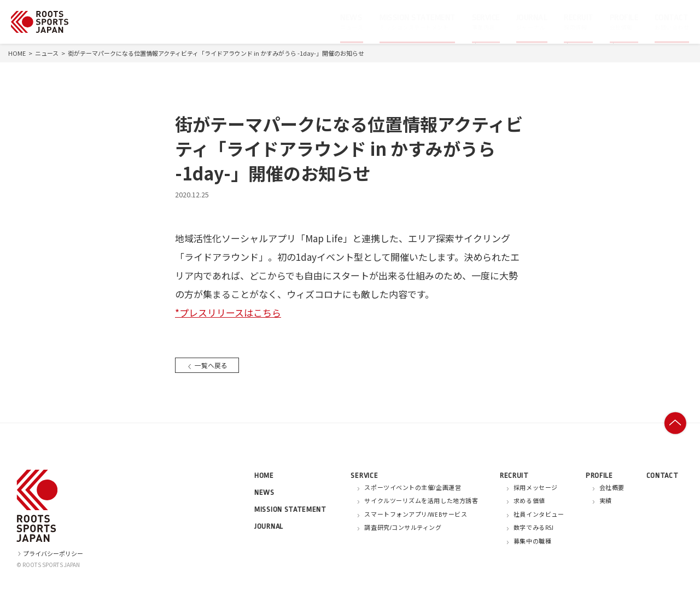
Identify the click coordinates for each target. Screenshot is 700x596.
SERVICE (364, 475)
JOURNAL (269, 526)
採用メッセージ (536, 488)
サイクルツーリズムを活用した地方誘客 (421, 501)
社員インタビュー (539, 515)
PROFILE (599, 475)
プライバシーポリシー (50, 553)
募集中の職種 (532, 542)
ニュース (47, 53)
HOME (17, 53)
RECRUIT (514, 475)
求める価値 (529, 501)
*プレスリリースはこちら (228, 312)
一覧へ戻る (209, 365)
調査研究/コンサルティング (403, 528)
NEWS (264, 492)
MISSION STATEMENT (290, 509)
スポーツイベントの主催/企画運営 (413, 488)
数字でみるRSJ (533, 528)
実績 (606, 501)
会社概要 (612, 488)
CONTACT (663, 475)
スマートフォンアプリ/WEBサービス (416, 515)
